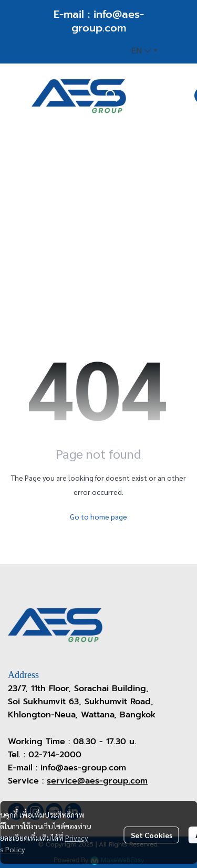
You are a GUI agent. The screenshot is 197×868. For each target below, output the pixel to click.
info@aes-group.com (108, 21)
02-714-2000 (55, 755)
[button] (144, 51)
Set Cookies (152, 835)
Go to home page (98, 516)
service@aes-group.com (97, 781)
